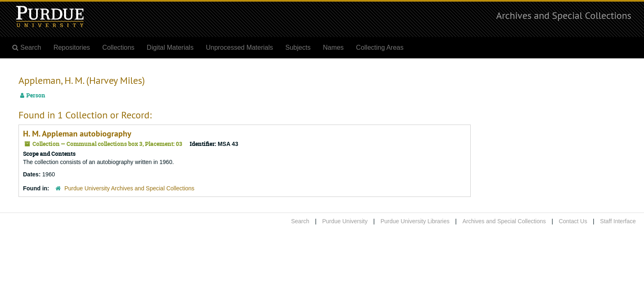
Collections (118, 47)
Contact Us (573, 221)
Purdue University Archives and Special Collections (130, 188)
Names (333, 47)
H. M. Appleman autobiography (77, 134)
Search (300, 221)
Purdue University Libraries (415, 221)
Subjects (298, 47)
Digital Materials (170, 47)
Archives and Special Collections (564, 15)
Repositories (72, 47)
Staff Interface (618, 221)
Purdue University (345, 221)
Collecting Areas (380, 47)
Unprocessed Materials (239, 47)
